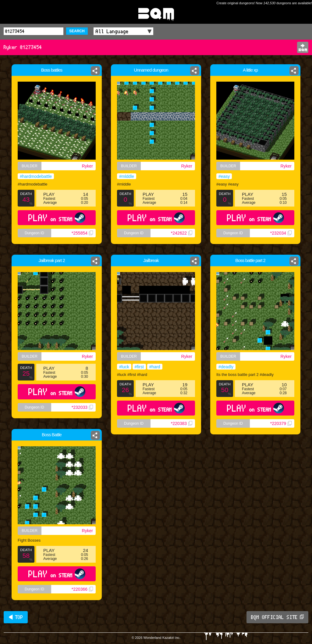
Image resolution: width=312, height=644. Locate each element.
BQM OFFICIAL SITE (277, 617)
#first (139, 367)
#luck (124, 367)
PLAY (57, 218)
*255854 (82, 233)
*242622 (182, 233)
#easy (224, 176)
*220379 (281, 423)
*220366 (82, 589)
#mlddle (127, 176)
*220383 (182, 423)
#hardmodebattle (36, 176)
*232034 (281, 233)
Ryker (87, 166)
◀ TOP (16, 617)
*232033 (82, 407)
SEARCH (77, 31)
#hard (155, 367)
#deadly (226, 367)
